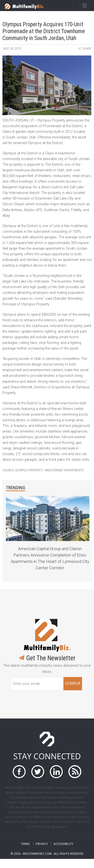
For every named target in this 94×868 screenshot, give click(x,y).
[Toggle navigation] (84, 6)
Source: (43, 470)
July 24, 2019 (12, 48)
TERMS (25, 844)
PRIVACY (42, 844)
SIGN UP (73, 684)
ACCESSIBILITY (63, 844)
